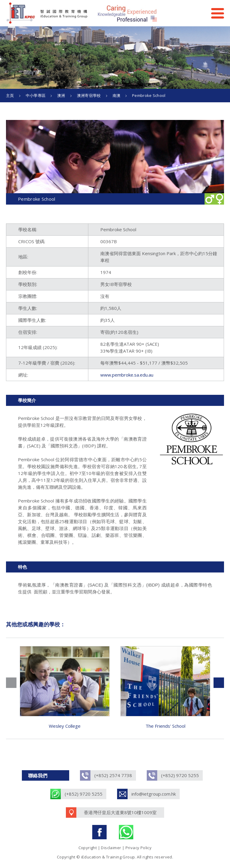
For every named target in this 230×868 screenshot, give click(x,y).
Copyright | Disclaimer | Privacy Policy (115, 848)
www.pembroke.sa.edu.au (127, 375)
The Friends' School (165, 726)
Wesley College (65, 726)
